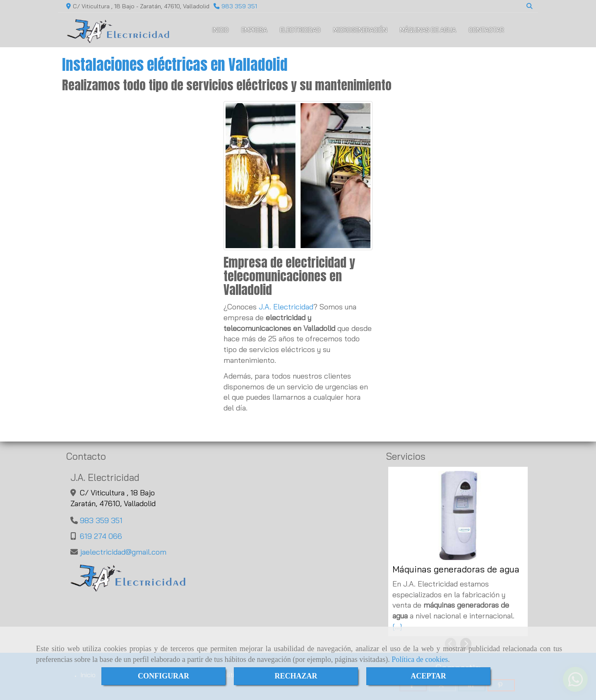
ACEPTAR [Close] (428, 676)
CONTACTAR (486, 30)
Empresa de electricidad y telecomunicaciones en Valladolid (289, 276)
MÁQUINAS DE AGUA (428, 30)
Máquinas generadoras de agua (456, 569)
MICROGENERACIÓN (360, 30)
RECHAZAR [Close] (296, 676)
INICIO (220, 30)
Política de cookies (420, 659)
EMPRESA (254, 30)
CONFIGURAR (163, 676)
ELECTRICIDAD (300, 30)
